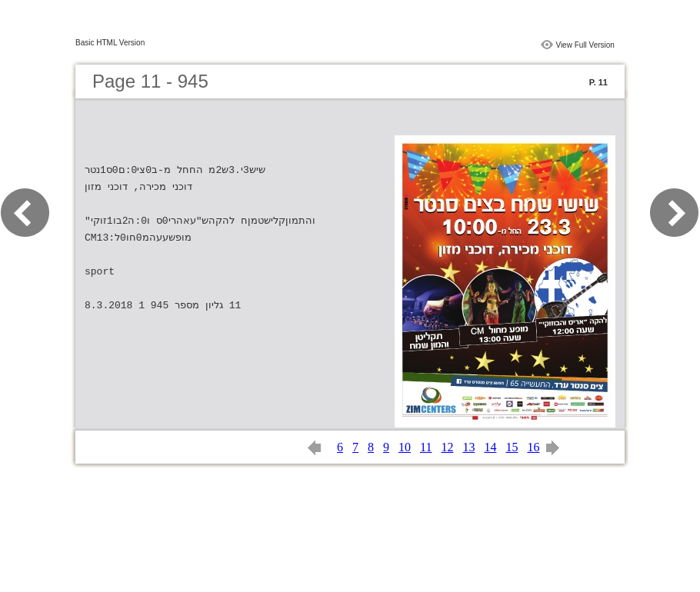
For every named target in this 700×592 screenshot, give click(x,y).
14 (490, 447)
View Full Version (585, 45)
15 (512, 447)
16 (533, 447)
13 (468, 447)
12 (447, 447)
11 (426, 447)
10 (405, 447)
